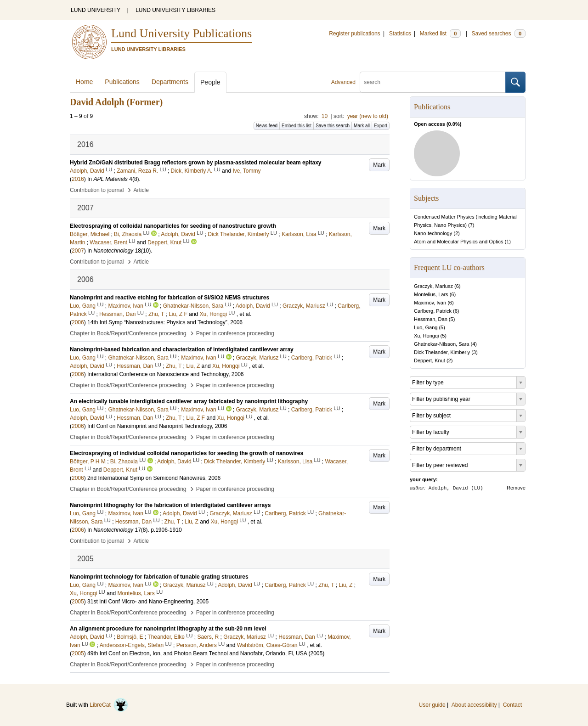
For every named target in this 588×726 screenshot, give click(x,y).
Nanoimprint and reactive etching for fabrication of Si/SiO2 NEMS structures (170, 298)
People (210, 82)
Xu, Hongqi (426, 336)
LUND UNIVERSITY (96, 10)
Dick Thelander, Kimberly (442, 352)
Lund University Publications (181, 33)
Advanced (343, 82)
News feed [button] (267, 126)
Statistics (400, 34)
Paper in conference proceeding (235, 333)
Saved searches (498, 34)
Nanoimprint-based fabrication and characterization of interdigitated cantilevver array (182, 349)
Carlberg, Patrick (433, 311)
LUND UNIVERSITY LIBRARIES (175, 10)
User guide (432, 705)
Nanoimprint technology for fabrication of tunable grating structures (159, 577)
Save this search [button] (333, 126)
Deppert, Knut (430, 360)
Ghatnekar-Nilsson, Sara (441, 344)
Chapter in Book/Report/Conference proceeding (128, 333)
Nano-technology (433, 233)
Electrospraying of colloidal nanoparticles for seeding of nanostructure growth (173, 226)
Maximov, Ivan (430, 303)
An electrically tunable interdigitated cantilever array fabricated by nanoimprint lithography (189, 401)
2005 (78, 602)
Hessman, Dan (431, 319)
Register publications (354, 34)
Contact (512, 705)
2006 (78, 322)
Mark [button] (379, 165)
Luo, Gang (426, 327)
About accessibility (474, 705)
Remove (516, 488)
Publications (122, 82)
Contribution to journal (97, 190)
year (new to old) (368, 116)
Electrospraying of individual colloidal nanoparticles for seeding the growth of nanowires (187, 453)
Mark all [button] (362, 126)
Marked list (440, 34)
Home (84, 82)
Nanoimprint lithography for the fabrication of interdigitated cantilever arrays (170, 505)
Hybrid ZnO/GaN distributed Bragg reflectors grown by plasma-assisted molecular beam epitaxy (195, 163)
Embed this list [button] (297, 126)
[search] (433, 82)
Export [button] (381, 126)
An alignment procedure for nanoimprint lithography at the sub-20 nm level (168, 629)
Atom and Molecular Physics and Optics (458, 242)
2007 (78, 251)
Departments (170, 82)
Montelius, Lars (431, 294)
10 (325, 116)
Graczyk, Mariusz (433, 286)
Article (141, 190)
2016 (78, 179)
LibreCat (109, 705)
